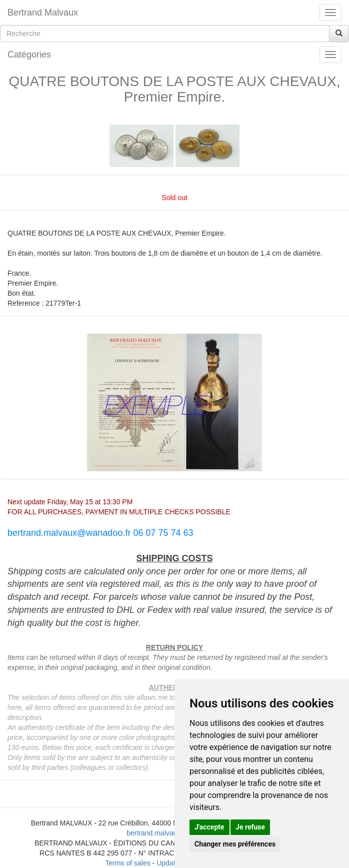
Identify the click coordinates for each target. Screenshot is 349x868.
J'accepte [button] (209, 827)
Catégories (29, 55)
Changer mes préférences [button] (235, 844)
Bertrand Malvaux (43, 13)
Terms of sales (127, 863)
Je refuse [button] (250, 827)
